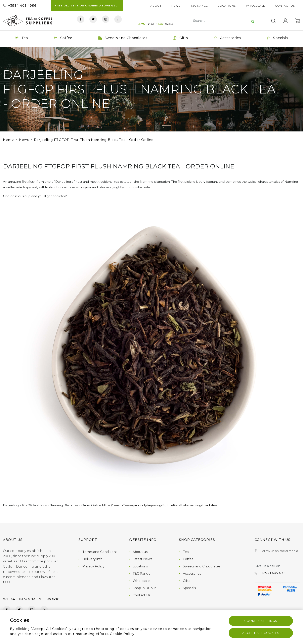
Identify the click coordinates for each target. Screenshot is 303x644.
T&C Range (199, 6)
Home (8, 140)
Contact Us (285, 6)
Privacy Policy (93, 566)
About (156, 6)
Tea (186, 552)
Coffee (188, 559)
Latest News (142, 559)
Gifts (186, 581)
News (176, 6)
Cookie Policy (122, 634)
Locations (227, 6)
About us (140, 552)
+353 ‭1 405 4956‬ (20, 6)
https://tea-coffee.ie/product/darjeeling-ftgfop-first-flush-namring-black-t (158, 505)
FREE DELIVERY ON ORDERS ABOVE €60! (87, 5)
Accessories (192, 574)
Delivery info (92, 559)
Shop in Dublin (145, 588)
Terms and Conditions (100, 552)
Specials (189, 588)
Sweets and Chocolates (202, 566)
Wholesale (255, 6)
